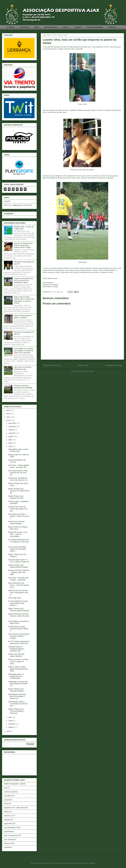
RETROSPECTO (51, 27)
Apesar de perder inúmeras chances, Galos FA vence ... (19, 616)
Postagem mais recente (52, 365)
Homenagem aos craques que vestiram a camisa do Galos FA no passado (24, 351)
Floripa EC (8, 812)
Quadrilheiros (9, 832)
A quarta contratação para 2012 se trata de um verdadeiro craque (24, 280)
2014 (9, 410)
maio (11, 446)
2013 (9, 414)
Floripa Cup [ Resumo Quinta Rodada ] (16, 523)
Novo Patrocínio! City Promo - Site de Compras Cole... (19, 585)
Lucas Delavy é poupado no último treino (19, 622)
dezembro (12, 423)
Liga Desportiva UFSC (12, 828)
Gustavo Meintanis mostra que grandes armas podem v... (18, 603)
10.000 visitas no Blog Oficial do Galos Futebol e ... (18, 629)
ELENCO (78, 27)
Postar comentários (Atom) (85, 371)
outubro (12, 430)
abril (10, 717)
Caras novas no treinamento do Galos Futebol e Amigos (19, 636)
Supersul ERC (9, 843)
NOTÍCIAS (10, 27)
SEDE (37, 27)
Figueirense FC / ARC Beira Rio (16, 808)
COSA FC (8, 804)
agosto (11, 436)
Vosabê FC (8, 847)
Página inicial (83, 365)
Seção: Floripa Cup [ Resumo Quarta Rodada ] (19, 610)
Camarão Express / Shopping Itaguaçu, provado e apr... (16, 649)
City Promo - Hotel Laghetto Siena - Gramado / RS (19, 466)
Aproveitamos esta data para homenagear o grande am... (17, 696)
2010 (9, 731)
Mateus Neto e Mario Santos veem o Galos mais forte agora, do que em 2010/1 (24, 300)
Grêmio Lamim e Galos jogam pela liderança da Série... (18, 669)
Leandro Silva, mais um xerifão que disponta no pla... (18, 509)
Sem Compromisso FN (12, 836)
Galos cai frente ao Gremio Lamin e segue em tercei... (18, 661)
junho (11, 443)
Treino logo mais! (15, 598)
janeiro (11, 727)
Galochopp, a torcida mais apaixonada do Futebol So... (18, 684)
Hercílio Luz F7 (10, 816)
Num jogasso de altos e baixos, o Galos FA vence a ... (19, 516)
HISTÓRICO (24, 27)
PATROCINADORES (95, 27)
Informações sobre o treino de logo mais (18, 450)
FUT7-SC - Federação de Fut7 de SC (18, 205)
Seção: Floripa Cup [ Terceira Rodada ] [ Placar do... (16, 711)
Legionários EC (10, 824)
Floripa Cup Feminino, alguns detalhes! (16, 655)
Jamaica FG (8, 820)
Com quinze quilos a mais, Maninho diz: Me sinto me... (18, 473)
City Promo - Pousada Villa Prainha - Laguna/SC (18, 579)
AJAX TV (66, 27)
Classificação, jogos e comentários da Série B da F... (18, 704)
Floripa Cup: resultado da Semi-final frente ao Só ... (19, 479)
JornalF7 (7, 201)
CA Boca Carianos (11, 792)
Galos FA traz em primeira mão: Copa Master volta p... (18, 593)
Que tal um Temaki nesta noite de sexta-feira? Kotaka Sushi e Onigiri (23, 245)
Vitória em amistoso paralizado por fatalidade (23, 387)
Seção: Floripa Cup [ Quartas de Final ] (16, 497)
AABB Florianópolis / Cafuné (15, 784)
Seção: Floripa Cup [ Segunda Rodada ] (16, 690)
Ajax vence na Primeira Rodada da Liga (23, 368)
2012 (9, 417)
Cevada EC (8, 800)
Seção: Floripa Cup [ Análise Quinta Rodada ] (18, 566)
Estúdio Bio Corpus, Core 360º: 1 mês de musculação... (18, 534)
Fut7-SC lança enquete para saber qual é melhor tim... (19, 642)
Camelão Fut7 (9, 796)
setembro (12, 433)
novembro (12, 426)
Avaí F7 (7, 788)
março (11, 721)
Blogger (92, 863)
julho (10, 440)
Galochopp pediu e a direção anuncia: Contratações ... (16, 676)
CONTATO (112, 27)
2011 (9, 420)
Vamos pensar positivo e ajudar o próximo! (23, 317)
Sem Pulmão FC (10, 840)
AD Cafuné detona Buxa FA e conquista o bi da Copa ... (18, 542)
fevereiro (12, 724)
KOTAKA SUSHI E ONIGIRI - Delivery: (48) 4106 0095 (19, 572)
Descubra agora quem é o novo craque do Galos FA (19, 561)
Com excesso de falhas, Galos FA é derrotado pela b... (17, 549)
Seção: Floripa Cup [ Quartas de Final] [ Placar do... (19, 491)
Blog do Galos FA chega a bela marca (18, 528)
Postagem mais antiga (114, 365)
